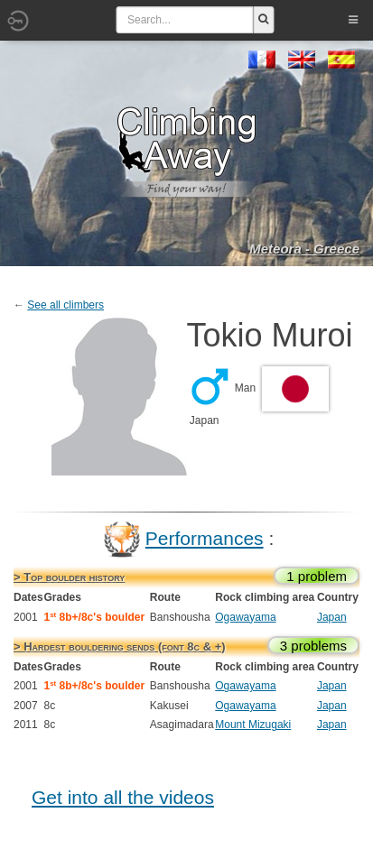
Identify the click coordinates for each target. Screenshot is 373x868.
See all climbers (65, 305)
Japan (332, 617)
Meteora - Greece (304, 249)
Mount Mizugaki (253, 725)
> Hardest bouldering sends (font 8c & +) (120, 646)
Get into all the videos (123, 797)
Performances (205, 538)
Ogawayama (245, 617)
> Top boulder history (69, 577)
